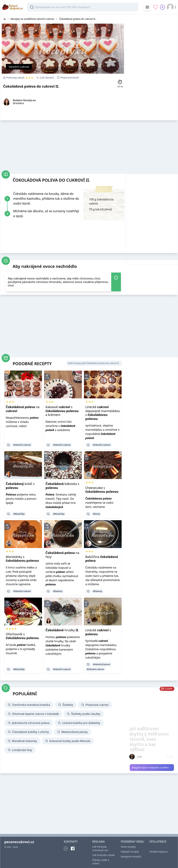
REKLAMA (99, 842)
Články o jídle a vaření (101, 862)
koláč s (20, 486)
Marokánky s (22, 559)
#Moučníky (19, 514)
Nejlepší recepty (130, 852)
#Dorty (97, 514)
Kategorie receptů (131, 856)
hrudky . (62, 630)
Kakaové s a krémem (62, 411)
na (23, 409)
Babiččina (102, 559)
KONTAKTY (71, 842)
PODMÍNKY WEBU (132, 842)
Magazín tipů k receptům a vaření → (152, 768)
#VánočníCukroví (102, 664)
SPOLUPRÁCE (158, 842)
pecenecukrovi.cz (19, 842)
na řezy (62, 555)
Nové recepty (128, 847)
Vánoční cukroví (19, 67)
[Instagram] (66, 849)
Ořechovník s (22, 636)
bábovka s (62, 486)
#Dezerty (58, 591)
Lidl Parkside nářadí (103, 855)
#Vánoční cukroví (22, 445)
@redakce (18, 103)
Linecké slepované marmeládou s (103, 413)
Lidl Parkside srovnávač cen (100, 848)
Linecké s (98, 632)
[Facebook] (73, 849)
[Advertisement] (152, 36)
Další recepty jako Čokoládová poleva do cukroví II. (94, 363)
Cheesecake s (102, 490)
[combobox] (83, 7)
